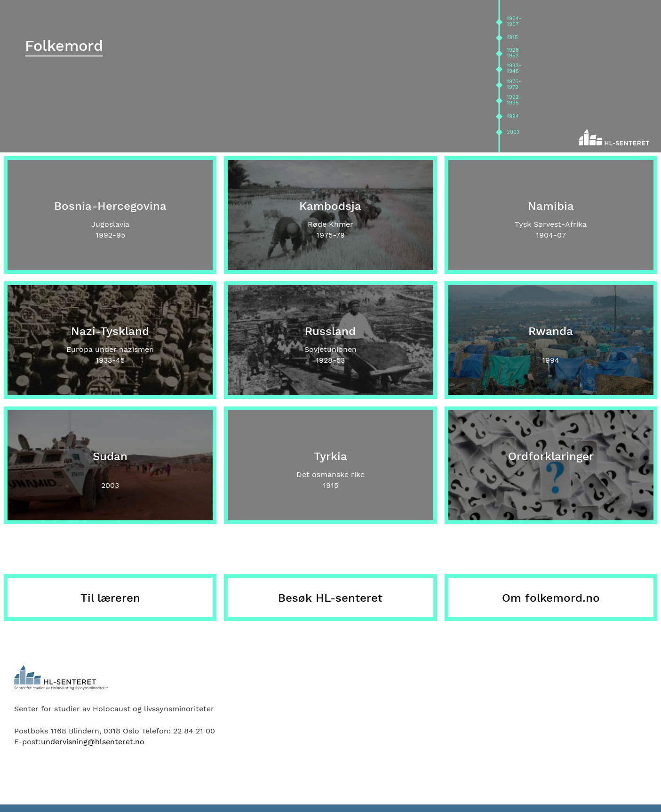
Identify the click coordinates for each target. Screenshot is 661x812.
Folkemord (64, 46)
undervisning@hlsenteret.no (93, 742)
